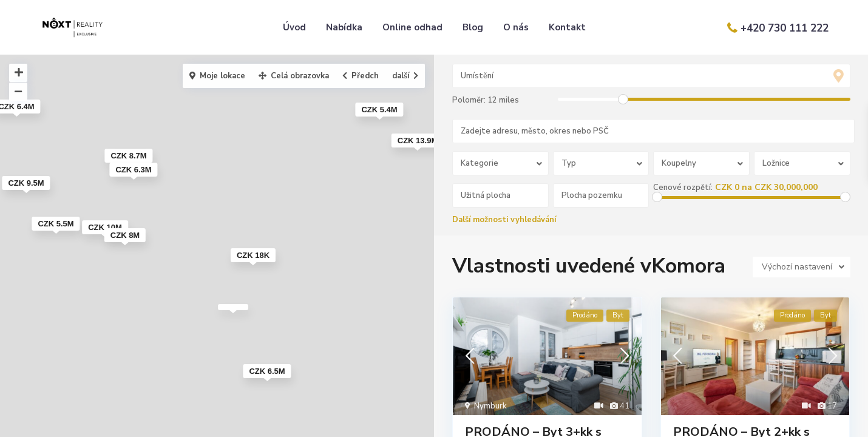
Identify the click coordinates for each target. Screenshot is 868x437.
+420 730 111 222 (785, 28)
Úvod (294, 27)
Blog (473, 27)
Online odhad (412, 27)
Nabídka (344, 27)
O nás (516, 27)
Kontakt (567, 27)
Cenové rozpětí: (684, 188)
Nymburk (490, 407)
